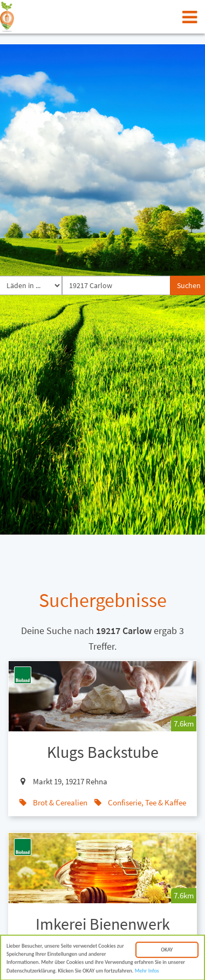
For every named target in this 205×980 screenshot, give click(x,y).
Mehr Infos (147, 973)
